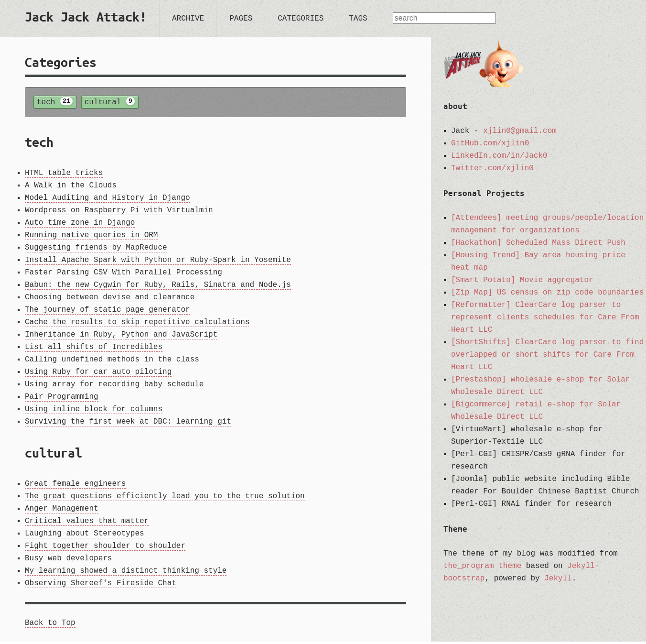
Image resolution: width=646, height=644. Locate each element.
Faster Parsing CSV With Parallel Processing (124, 275)
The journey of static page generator (108, 312)
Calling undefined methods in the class (112, 362)
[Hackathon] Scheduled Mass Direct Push (538, 243)
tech (55, 103)
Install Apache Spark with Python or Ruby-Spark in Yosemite (158, 262)
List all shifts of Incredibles (94, 349)
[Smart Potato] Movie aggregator (522, 280)
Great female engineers (75, 486)
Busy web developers (68, 561)
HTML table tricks (64, 175)
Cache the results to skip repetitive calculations (137, 325)
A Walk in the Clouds (71, 188)
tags (358, 19)
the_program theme (482, 566)
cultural (110, 103)
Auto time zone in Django (80, 225)
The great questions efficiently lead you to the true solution (165, 499)
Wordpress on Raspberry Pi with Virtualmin (119, 213)
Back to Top (50, 625)
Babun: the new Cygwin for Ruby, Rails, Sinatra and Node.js (158, 287)
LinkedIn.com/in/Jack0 (499, 156)
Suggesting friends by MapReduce (96, 250)
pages (241, 19)
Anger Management (62, 511)
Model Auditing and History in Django (108, 200)
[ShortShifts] (481, 342)
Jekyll (558, 579)
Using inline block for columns (94, 412)
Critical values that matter (87, 524)
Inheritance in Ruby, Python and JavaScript (121, 337)
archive (188, 19)
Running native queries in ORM (91, 238)
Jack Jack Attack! (86, 17)
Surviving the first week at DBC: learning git (128, 424)
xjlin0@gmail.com (520, 131)
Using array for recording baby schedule (114, 387)
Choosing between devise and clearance (110, 300)
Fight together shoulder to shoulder (105, 548)
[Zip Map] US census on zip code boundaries (547, 293)
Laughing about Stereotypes (85, 536)
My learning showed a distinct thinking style (126, 573)
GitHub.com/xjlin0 (490, 143)
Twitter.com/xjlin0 (492, 168)
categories (301, 19)
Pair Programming (62, 399)
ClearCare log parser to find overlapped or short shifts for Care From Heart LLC (547, 355)
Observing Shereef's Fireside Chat (101, 586)
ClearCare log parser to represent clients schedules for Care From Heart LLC (545, 317)
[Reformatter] (481, 305)
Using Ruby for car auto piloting (98, 374)
